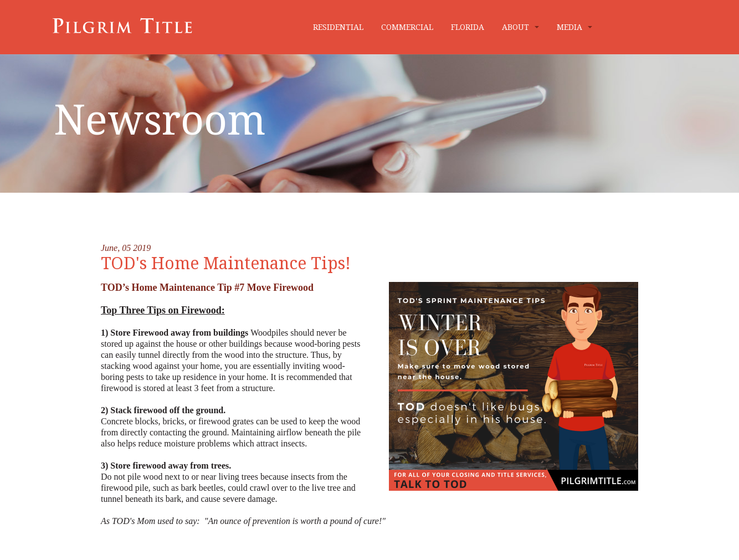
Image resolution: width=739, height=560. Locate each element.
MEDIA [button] (574, 27)
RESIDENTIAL (338, 27)
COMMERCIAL (407, 27)
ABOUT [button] (520, 27)
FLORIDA (468, 27)
